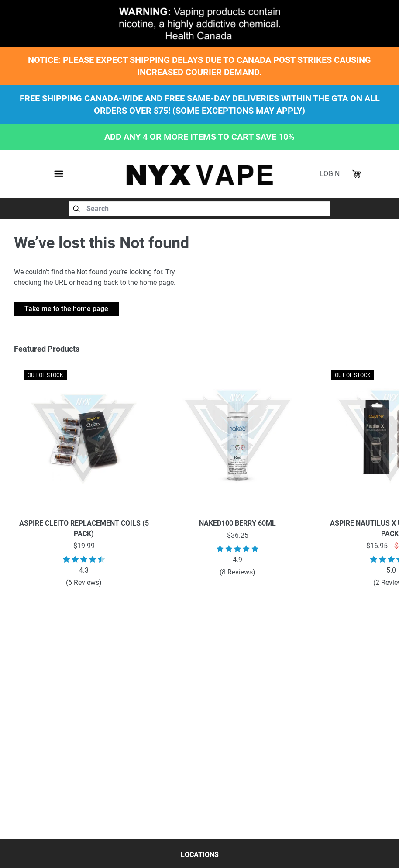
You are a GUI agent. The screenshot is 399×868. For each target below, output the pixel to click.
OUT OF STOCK (45, 375)
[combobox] (199, 209)
